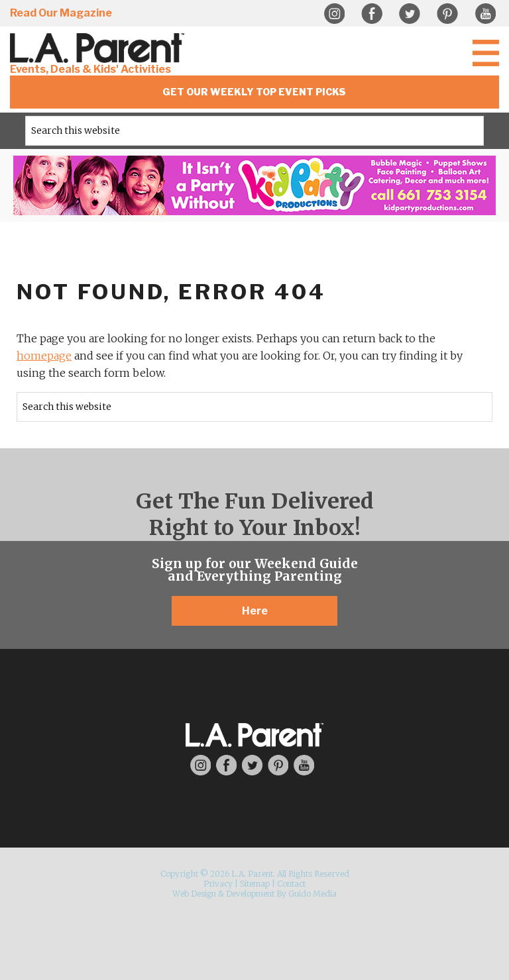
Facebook (372, 14)
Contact (291, 884)
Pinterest (447, 14)
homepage (44, 356)
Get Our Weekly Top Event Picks (254, 92)
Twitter (410, 14)
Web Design (194, 894)
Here (255, 611)
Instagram (334, 14)
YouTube (485, 14)
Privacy (218, 884)
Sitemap (255, 884)
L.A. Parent (99, 48)
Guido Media (312, 894)
